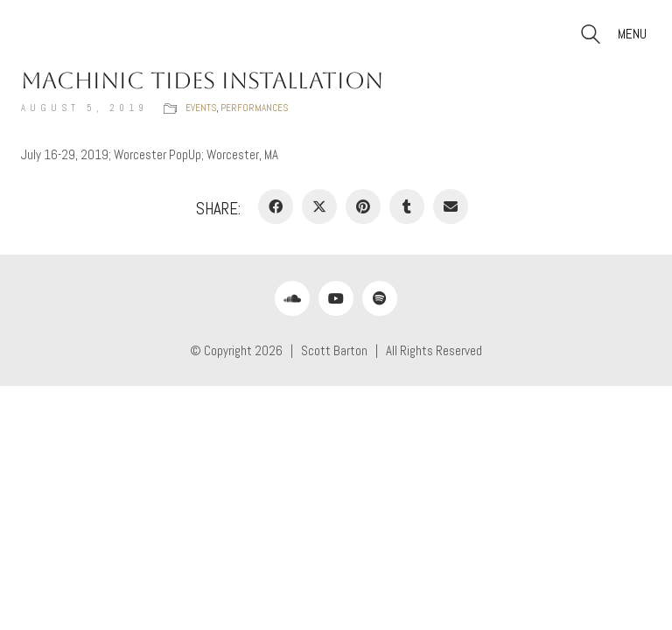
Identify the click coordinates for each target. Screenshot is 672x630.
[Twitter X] (319, 206)
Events (201, 108)
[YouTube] (336, 298)
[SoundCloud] (292, 298)
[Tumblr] (407, 206)
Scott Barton (334, 350)
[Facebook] (276, 206)
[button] (634, 34)
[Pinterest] (363, 206)
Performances (254, 108)
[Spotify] (380, 298)
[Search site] (591, 36)
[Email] (451, 206)
